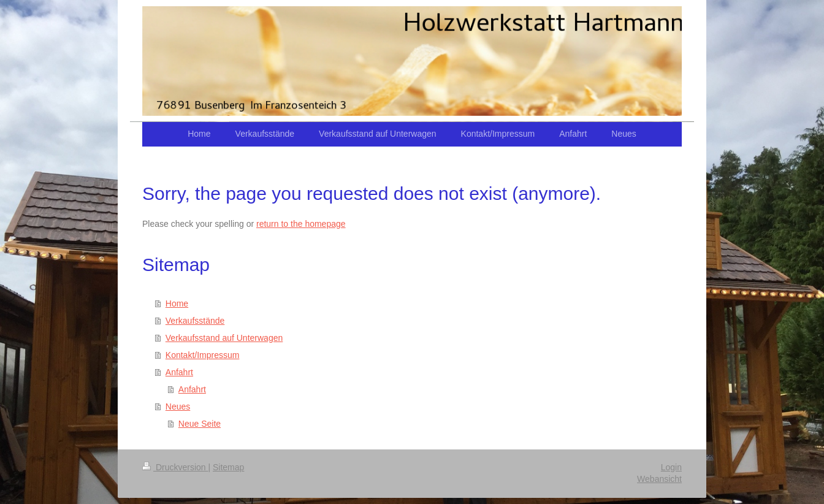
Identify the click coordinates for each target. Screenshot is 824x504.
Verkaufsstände (195, 321)
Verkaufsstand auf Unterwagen (224, 338)
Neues (178, 407)
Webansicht (659, 479)
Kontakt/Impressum (203, 355)
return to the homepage (301, 224)
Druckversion (175, 467)
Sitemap (228, 467)
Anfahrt (179, 372)
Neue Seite (200, 424)
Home (177, 304)
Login (671, 467)
